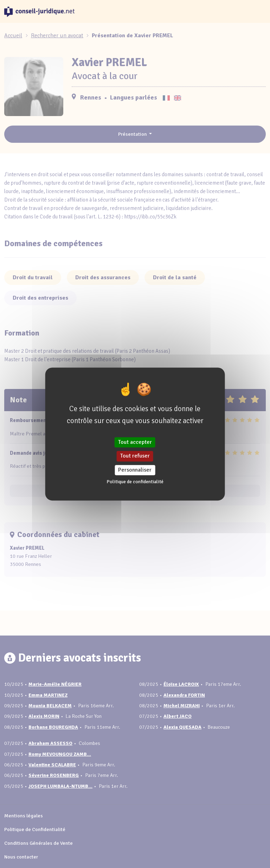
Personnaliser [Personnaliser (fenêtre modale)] (135, 470)
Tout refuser (135, 456)
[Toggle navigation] (257, 11)
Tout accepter (135, 442)
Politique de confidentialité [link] (135, 482)
